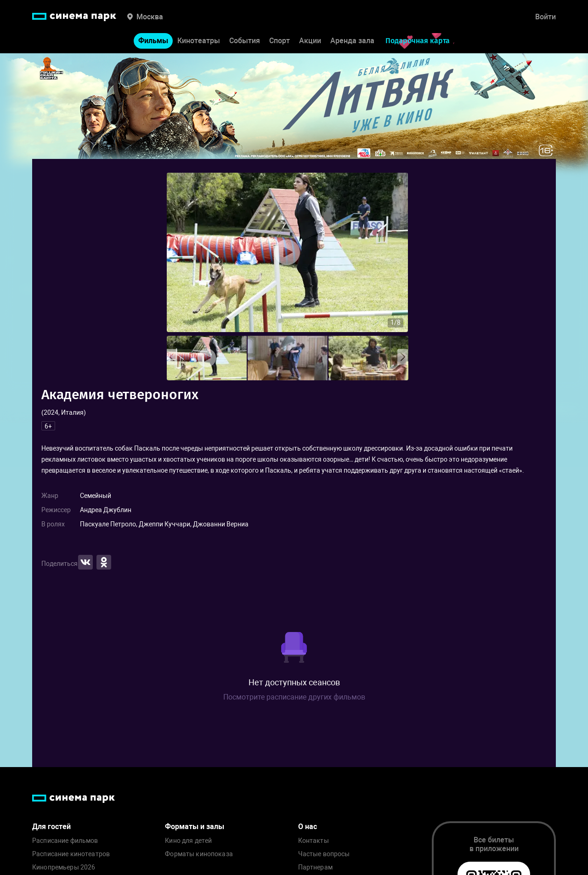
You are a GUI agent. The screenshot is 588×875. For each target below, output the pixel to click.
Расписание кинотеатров (71, 854)
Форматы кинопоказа (199, 854)
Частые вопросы (324, 854)
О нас (308, 827)
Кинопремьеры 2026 (64, 867)
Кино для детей (188, 841)
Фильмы (153, 41)
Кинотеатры (199, 41)
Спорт (280, 41)
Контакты (314, 841)
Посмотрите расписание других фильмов (294, 697)
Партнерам (315, 867)
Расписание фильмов (65, 841)
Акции (310, 41)
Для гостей (51, 827)
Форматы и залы (195, 827)
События (245, 41)
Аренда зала (352, 41)
